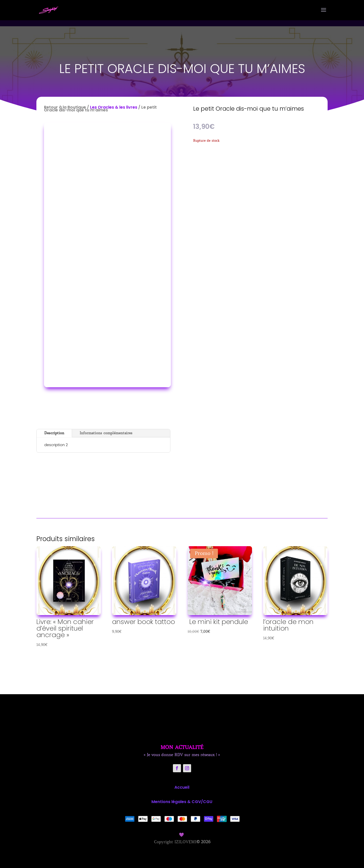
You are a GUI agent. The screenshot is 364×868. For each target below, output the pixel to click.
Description (54, 433)
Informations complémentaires (106, 433)
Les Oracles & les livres (114, 107)
